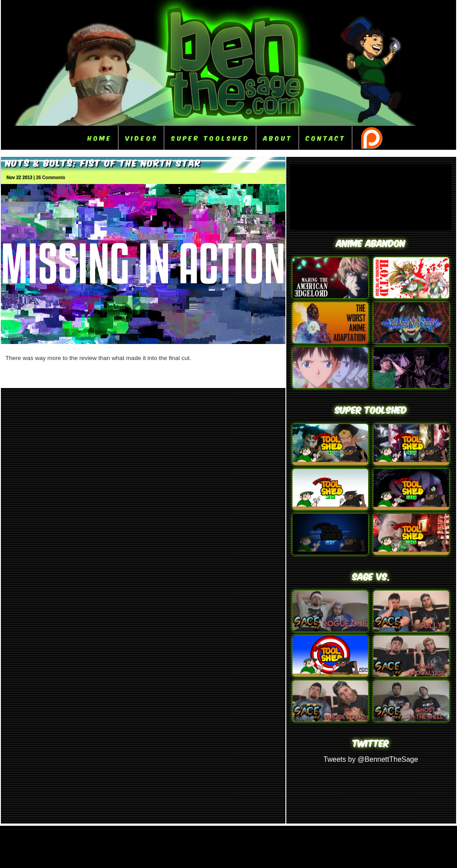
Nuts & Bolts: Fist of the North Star (103, 162)
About (278, 138)
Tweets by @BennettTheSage (371, 759)
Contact (326, 138)
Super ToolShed (210, 138)
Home (100, 138)
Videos (142, 138)
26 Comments (51, 178)
